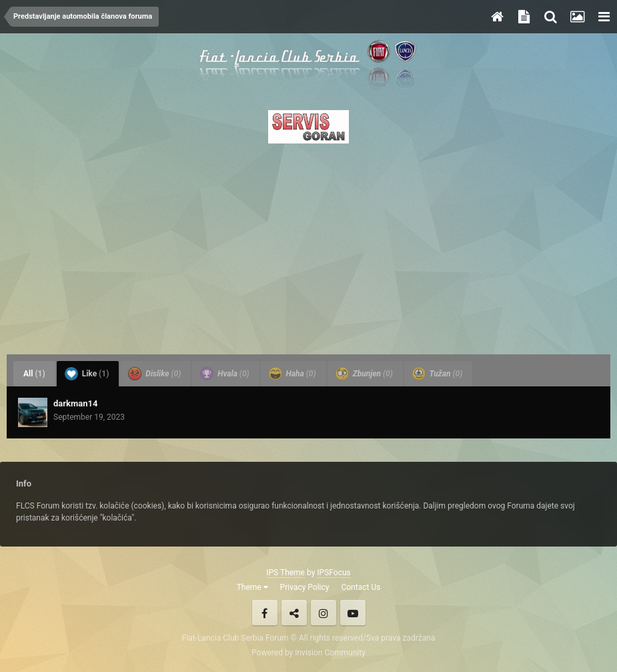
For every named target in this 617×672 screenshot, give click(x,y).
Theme (252, 587)
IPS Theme (285, 573)
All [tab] (34, 374)
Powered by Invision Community (308, 653)
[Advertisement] (308, 245)
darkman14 (75, 403)
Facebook (265, 613)
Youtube (353, 613)
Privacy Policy (305, 587)
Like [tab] (87, 374)
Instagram (324, 613)
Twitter (294, 613)
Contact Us (361, 587)
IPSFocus (334, 573)
